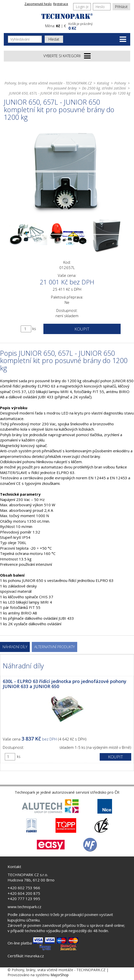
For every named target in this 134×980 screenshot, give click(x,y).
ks (34, 329)
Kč (58, 26)
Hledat (54, 39)
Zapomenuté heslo (38, 4)
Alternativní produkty (55, 647)
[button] (99, 26)
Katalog (103, 83)
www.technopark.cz (24, 907)
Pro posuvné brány (62, 88)
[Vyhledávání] (25, 39)
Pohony (120, 83)
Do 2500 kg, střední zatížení (104, 88)
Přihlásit (121, 7)
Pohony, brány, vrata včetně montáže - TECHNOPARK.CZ (48, 83)
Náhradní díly (15, 647)
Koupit (82, 329)
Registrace (61, 4)
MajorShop (60, 975)
